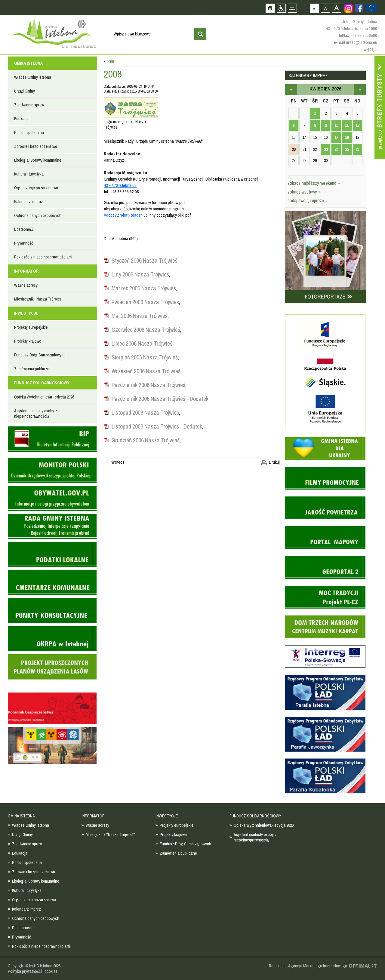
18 (347, 137)
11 (347, 125)
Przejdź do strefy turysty (380, 108)
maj (360, 90)
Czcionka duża (336, 8)
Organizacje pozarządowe (36, 188)
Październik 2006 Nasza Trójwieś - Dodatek (160, 399)
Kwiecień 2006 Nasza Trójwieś (145, 302)
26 (357, 149)
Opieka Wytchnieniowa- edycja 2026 (44, 397)
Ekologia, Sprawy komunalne (38, 160)
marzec (291, 90)
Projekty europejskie (31, 327)
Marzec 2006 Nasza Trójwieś (144, 288)
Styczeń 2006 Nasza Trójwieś (145, 261)
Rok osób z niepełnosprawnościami (43, 257)
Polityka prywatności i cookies (33, 971)
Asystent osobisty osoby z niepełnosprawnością (36, 414)
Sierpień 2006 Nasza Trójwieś (145, 357)
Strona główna (270, 8)
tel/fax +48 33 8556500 (358, 35)
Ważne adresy (26, 285)
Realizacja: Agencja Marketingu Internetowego (308, 966)
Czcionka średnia (325, 8)
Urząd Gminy (25, 91)
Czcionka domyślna (314, 8)
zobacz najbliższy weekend (314, 183)
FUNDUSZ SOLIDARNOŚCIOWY (42, 383)
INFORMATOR (26, 271)
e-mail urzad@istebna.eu (356, 42)
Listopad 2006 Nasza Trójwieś (145, 413)
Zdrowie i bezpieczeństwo (36, 146)
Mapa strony (292, 8)
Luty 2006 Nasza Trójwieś (140, 274)
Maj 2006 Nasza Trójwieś (140, 316)
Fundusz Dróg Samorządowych (40, 355)
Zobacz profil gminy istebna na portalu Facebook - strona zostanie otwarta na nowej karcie (359, 8)
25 (347, 149)
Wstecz (118, 462)
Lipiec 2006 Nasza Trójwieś (142, 343)
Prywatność (24, 243)
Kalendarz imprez (29, 202)
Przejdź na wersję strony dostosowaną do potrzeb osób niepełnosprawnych (281, 8)
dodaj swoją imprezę (308, 200)
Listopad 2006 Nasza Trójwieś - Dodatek (157, 426)
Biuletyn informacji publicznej (52, 439)
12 (357, 125)
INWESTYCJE (26, 313)
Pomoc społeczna (29, 133)
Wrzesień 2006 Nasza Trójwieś (146, 371)
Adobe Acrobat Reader (123, 215)
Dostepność (24, 229)
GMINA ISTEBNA (28, 63)
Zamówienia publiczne (33, 369)
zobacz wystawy (304, 192)
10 (336, 125)
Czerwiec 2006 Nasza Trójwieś (146, 330)
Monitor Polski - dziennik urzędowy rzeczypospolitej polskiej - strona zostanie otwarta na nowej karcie (52, 470)
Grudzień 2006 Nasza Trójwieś (146, 440)
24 (336, 149)
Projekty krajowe (28, 341)
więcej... (370, 49)
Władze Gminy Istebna (33, 77)
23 (326, 149)
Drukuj (274, 462)
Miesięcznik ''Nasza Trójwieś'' (39, 299)
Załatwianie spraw (29, 105)
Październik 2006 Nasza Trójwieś (148, 385)
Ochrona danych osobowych (38, 215)
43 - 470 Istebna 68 (120, 185)
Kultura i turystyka (29, 174)
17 (336, 137)
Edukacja (22, 119)
